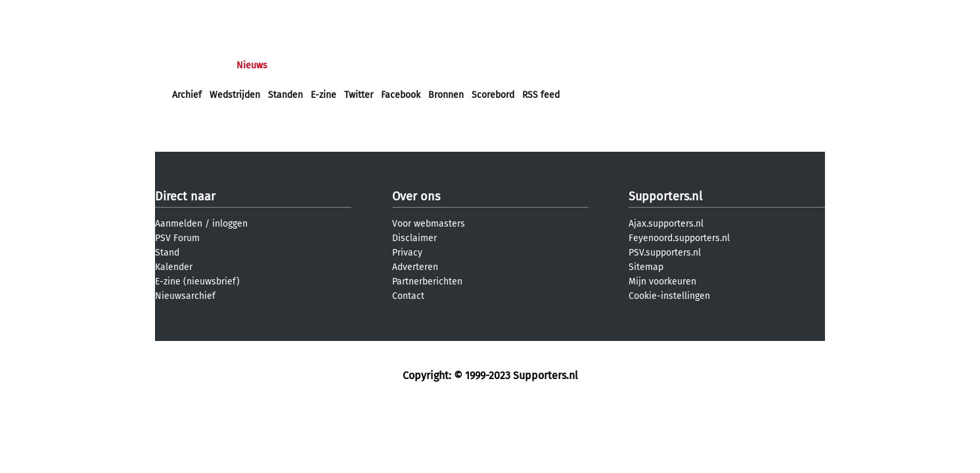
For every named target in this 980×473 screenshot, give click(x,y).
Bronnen (446, 95)
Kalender (174, 267)
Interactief (354, 65)
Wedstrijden (235, 95)
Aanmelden (179, 224)
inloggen (230, 224)
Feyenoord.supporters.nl (679, 238)
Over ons (416, 196)
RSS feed (541, 95)
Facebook (401, 95)
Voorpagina (196, 65)
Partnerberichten (427, 282)
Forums (300, 65)
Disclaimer (414, 238)
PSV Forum (177, 238)
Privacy (407, 253)
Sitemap (646, 267)
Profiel (442, 65)
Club (403, 65)
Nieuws (252, 65)
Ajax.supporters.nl (666, 224)
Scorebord (493, 95)
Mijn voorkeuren (662, 282)
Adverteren (415, 267)
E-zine (323, 95)
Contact (408, 296)
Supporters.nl (665, 196)
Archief (187, 95)
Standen (285, 95)
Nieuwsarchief (185, 296)
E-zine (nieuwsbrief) (197, 282)
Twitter (359, 95)
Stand (167, 253)
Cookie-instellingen (669, 296)
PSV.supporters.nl (665, 253)
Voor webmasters (429, 224)
